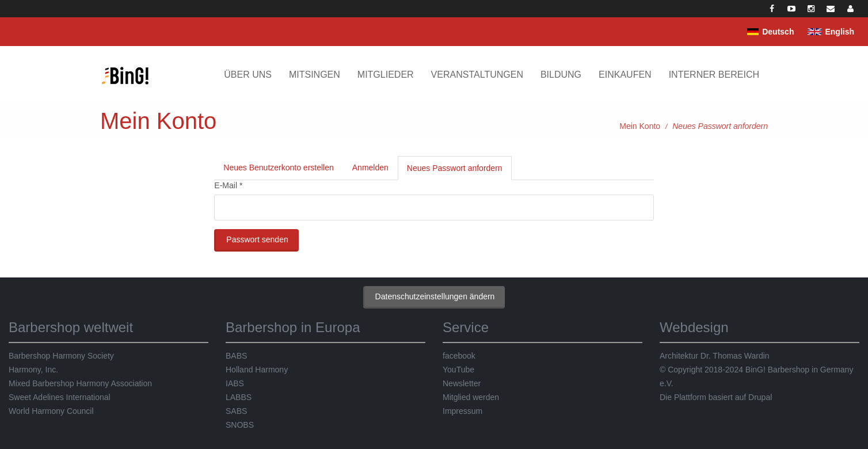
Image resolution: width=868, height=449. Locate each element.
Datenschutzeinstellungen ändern (435, 296)
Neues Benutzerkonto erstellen (278, 168)
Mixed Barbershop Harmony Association (80, 383)
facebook (459, 356)
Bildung (561, 75)
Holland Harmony (257, 370)
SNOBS (240, 425)
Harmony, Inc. (33, 370)
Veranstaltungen (477, 75)
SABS (236, 411)
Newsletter (462, 383)
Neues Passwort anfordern (459, 171)
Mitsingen (315, 75)
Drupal (760, 397)
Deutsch (778, 32)
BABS (236, 356)
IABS (235, 383)
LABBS (239, 397)
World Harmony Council (51, 411)
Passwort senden (257, 239)
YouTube (458, 370)
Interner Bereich (714, 75)
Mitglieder (386, 75)
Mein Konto (640, 126)
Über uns (248, 75)
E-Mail (228, 185)
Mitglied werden (471, 397)
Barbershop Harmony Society (61, 356)
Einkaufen (625, 75)
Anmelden (370, 168)
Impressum (462, 411)
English (840, 32)
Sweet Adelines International (60, 397)
